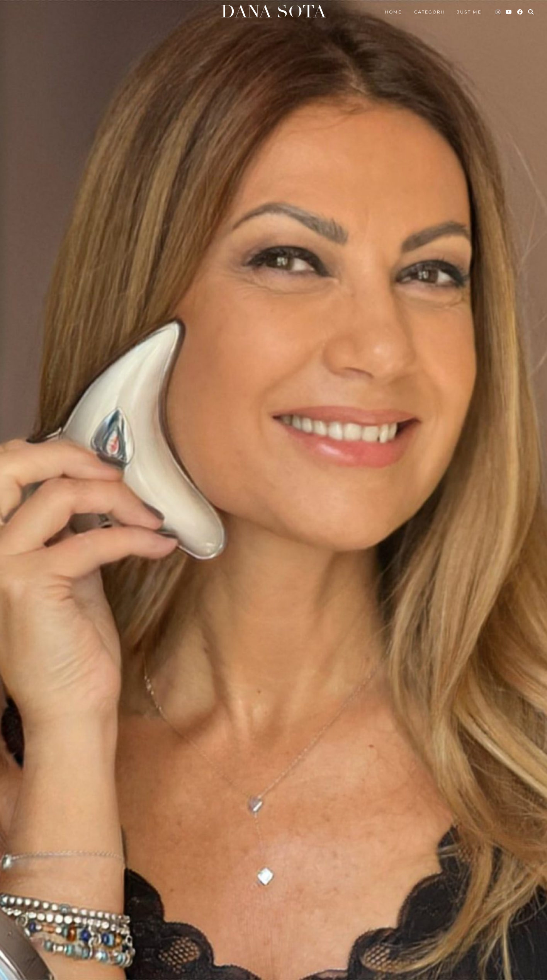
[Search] (531, 12)
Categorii (429, 12)
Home (393, 12)
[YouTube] (509, 12)
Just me (469, 12)
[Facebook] (520, 12)
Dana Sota (273, 12)
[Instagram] (498, 12)
